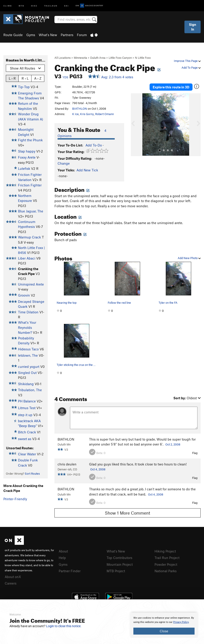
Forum (82, 35)
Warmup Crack (29, 237)
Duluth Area (98, 58)
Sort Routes (32, 474)
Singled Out (27, 373)
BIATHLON (80, 109)
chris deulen (67, 464)
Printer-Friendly (15, 499)
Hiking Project (165, 551)
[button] (135, 125)
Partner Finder (70, 571)
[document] (164, 625)
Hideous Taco (28, 349)
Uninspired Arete (31, 284)
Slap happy (27, 151)
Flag (195, 453)
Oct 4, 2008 (98, 469)
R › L (25, 78)
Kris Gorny (87, 114)
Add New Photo (189, 258)
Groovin (24, 295)
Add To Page (191, 68)
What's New (48, 35)
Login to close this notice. (64, 626)
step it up (25, 415)
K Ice (75, 114)
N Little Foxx (143, 58)
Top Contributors (119, 558)
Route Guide (13, 35)
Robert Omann (104, 114)
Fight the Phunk (30, 140)
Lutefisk (24, 168)
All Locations (63, 58)
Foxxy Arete (27, 157)
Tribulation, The (30, 390)
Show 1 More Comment (128, 513)
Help (62, 558)
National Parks (166, 571)
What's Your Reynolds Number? (27, 327)
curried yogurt (29, 367)
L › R (12, 78)
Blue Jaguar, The (31, 211)
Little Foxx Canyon (120, 58)
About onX (13, 577)
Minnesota (80, 58)
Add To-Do (94, 145)
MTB (21, 5)
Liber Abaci (27, 258)
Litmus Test (27, 408)
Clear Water (27, 454)
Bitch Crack (27, 432)
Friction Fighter (30, 185)
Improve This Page (187, 61)
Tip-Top (24, 87)
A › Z (38, 78)
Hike (34, 5)
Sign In (193, 27)
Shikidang (26, 384)
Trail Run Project (167, 558)
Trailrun (51, 5)
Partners (67, 35)
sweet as (25, 439)
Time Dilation (28, 312)
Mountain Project (120, 564)
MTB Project (116, 571)
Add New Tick (87, 170)
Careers (11, 583)
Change (64, 163)
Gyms (31, 35)
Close (164, 631)
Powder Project (166, 564)
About (63, 551)
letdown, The (28, 355)
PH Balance (27, 401)
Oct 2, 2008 (173, 444)
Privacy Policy (181, 622)
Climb (8, 5)
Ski (66, 5)
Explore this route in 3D (171, 87)
